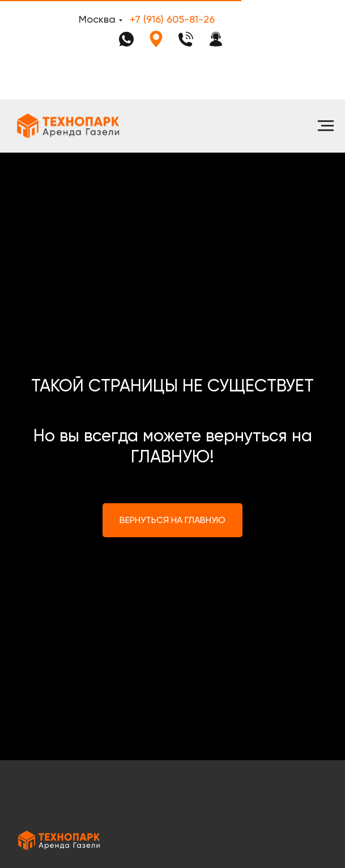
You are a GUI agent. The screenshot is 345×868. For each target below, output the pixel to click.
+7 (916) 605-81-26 (172, 19)
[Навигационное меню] (326, 126)
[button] (216, 39)
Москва (97, 19)
